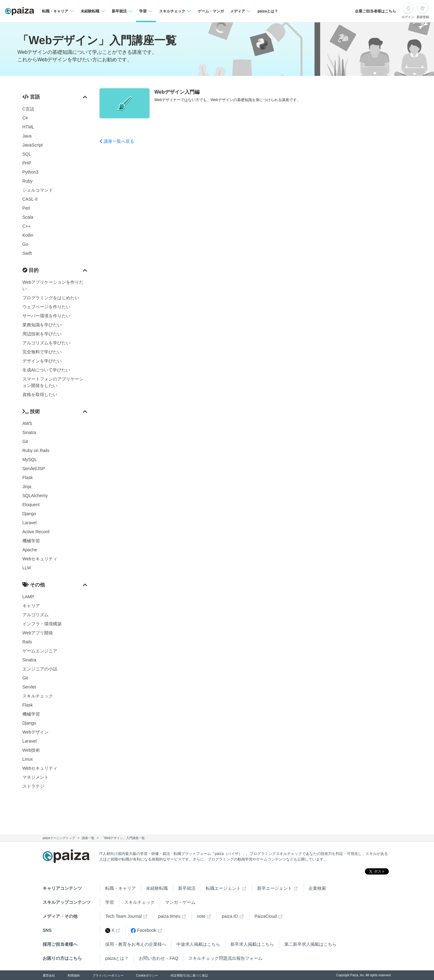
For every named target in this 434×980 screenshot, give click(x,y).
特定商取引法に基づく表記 (189, 975)
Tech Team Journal (123, 916)
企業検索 (317, 888)
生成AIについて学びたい (46, 370)
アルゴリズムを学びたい (46, 343)
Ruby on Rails (36, 450)
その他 (34, 585)
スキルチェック (38, 696)
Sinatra (29, 432)
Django (29, 514)
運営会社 (49, 975)
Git (25, 441)
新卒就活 (187, 888)
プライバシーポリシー (108, 975)
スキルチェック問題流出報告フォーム (225, 958)
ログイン (408, 17)
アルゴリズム (35, 615)
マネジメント (35, 777)
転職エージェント (223, 888)
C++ (26, 226)
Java (27, 136)
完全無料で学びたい (42, 352)
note (201, 916)
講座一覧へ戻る (117, 141)
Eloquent (31, 505)
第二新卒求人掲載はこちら (310, 944)
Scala (28, 217)
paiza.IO (230, 916)
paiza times (169, 916)
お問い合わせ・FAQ (158, 958)
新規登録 (423, 17)
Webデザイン (36, 732)
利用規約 (74, 975)
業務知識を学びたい (42, 325)
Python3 (30, 172)
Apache (30, 550)
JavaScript (33, 145)
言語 (31, 97)
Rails (27, 642)
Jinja (27, 487)
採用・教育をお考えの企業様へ (136, 944)
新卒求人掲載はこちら (252, 944)
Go (25, 244)
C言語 (28, 109)
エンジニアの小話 (40, 669)
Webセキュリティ (40, 559)
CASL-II (30, 199)
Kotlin (28, 235)
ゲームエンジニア (40, 651)
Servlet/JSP (34, 469)
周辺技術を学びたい (42, 334)
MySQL (30, 460)
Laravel (30, 523)
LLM (27, 568)
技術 (31, 411)
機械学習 (31, 541)
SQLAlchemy (35, 496)
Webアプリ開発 (38, 633)
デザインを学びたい (42, 361)
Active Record (36, 532)
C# (25, 118)
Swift (27, 253)
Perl (26, 208)
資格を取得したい (40, 394)
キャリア (31, 606)
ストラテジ (33, 786)
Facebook (143, 930)
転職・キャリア (120, 888)
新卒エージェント (275, 888)
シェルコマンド (38, 190)
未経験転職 (157, 888)
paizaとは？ (268, 11)
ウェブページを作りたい (46, 307)
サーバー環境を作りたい (46, 316)
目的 (31, 270)
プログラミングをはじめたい (51, 298)
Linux (28, 759)
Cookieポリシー (147, 975)
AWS (27, 423)
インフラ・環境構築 (42, 624)
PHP (27, 163)
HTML (28, 127)
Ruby (28, 181)
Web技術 (31, 750)
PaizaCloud (266, 916)
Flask (28, 478)
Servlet (29, 687)
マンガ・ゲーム (180, 902)
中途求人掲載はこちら (198, 944)
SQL (27, 154)
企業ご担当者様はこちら (375, 11)
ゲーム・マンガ (211, 11)
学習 (110, 902)
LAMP (28, 597)
